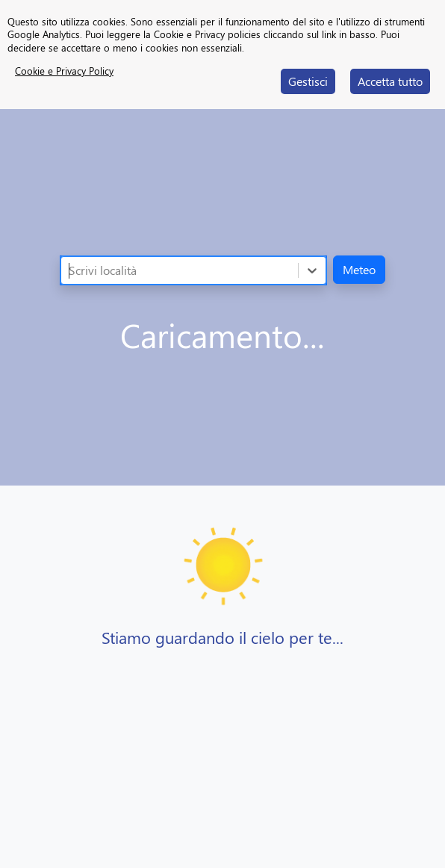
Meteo (359, 269)
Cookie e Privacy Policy (64, 71)
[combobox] (70, 270)
